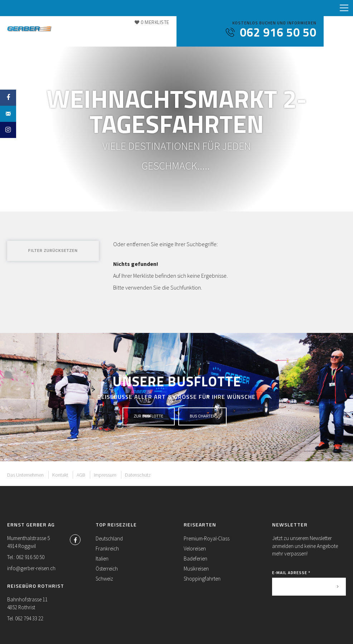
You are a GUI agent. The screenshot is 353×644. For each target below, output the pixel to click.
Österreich (107, 569)
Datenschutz (138, 475)
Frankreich (107, 548)
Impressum (105, 475)
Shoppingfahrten (202, 579)
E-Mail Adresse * (291, 573)
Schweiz (104, 579)
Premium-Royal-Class (207, 538)
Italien (102, 559)
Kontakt (60, 475)
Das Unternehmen (25, 475)
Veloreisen (195, 548)
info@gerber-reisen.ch (31, 568)
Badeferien (195, 559)
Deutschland (109, 538)
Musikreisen (196, 569)
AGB (81, 475)
